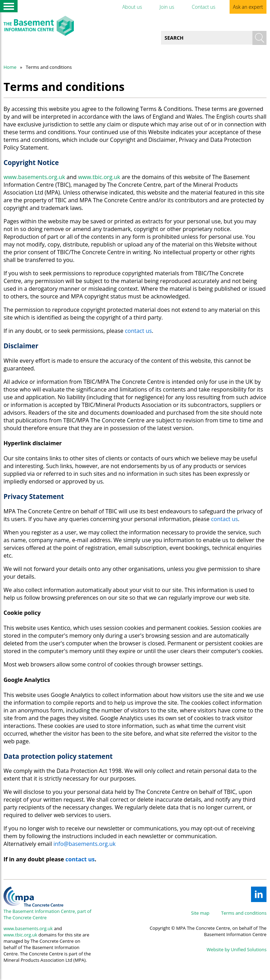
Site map (200, 913)
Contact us (203, 7)
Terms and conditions (244, 913)
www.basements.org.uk (34, 177)
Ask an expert (248, 7)
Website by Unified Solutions (237, 949)
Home (10, 67)
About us (132, 7)
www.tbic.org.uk (99, 177)
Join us (167, 7)
